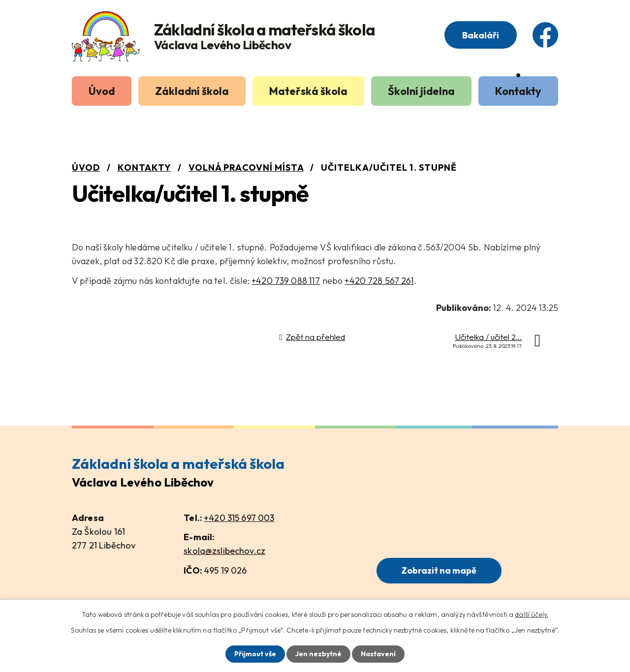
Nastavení (378, 654)
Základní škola (192, 91)
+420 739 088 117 (286, 281)
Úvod (102, 91)
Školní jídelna (421, 91)
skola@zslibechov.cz (224, 551)
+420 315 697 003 (239, 518)
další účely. (532, 614)
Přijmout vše (255, 654)
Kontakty (518, 91)
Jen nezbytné (318, 654)
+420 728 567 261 (379, 281)
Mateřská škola (308, 91)
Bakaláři (481, 35)
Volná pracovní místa (246, 168)
